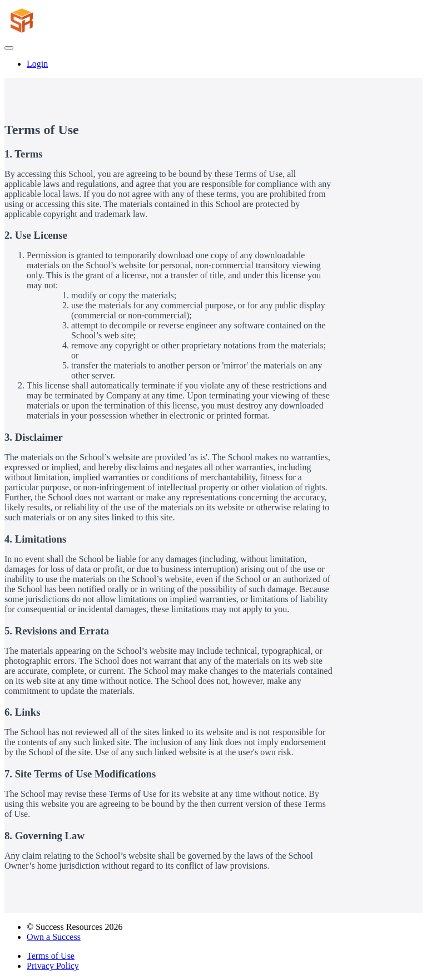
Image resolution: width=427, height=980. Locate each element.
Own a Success (54, 937)
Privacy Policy (53, 966)
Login (37, 64)
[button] (9, 48)
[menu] (213, 64)
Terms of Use (51, 956)
